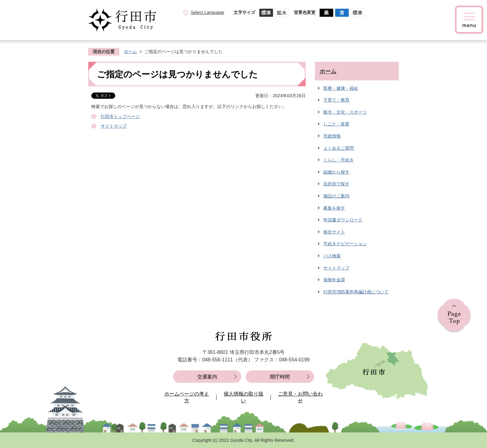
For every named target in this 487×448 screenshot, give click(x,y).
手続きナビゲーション (345, 244)
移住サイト (334, 232)
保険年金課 (334, 280)
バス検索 (332, 256)
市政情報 (332, 136)
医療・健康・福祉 (341, 88)
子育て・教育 (336, 100)
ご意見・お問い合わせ (300, 397)
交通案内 (207, 377)
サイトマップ (114, 126)
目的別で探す (336, 184)
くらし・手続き (339, 160)
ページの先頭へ (454, 316)
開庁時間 (280, 377)
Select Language (207, 12)
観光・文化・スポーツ (345, 112)
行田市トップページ (120, 116)
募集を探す (334, 208)
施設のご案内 (336, 196)
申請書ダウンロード (343, 220)
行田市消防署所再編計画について (356, 292)
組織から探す (336, 172)
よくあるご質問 (339, 148)
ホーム (130, 52)
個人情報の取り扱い (243, 397)
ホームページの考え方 (187, 397)
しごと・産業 (336, 124)
